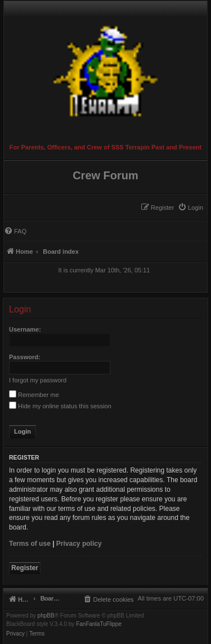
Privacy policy (79, 544)
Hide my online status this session (60, 406)
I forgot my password (38, 380)
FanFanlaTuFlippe (99, 624)
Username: (25, 329)
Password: (25, 357)
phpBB (46, 616)
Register (25, 568)
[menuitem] (190, 208)
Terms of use (30, 544)
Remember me (34, 395)
